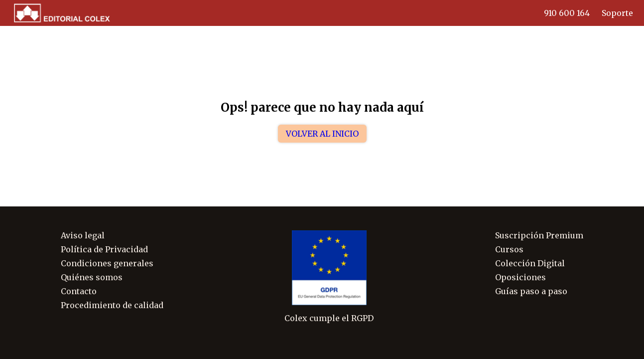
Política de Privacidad (104, 249)
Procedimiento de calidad (112, 305)
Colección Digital (530, 263)
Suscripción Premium (539, 235)
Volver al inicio (322, 134)
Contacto (79, 291)
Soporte (617, 13)
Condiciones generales (107, 263)
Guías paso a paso (531, 291)
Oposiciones (520, 277)
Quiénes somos (92, 277)
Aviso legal (83, 235)
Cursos (509, 249)
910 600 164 (567, 13)
